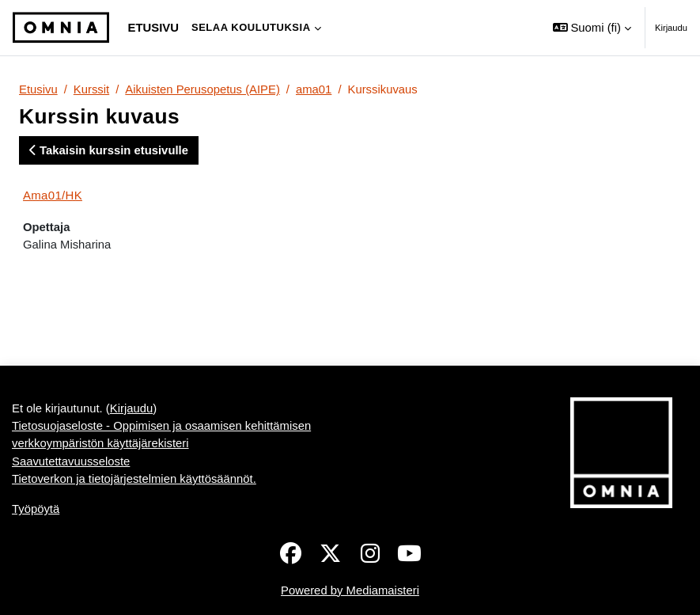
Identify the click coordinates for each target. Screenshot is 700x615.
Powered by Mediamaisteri (350, 590)
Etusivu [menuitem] (153, 28)
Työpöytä (36, 509)
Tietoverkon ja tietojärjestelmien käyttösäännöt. (134, 479)
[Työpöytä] (61, 28)
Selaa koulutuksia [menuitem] (251, 27)
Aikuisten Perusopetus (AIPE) (202, 89)
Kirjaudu (671, 28)
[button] (592, 28)
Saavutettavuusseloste (71, 461)
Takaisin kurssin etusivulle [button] (109, 150)
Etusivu (38, 89)
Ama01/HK (53, 195)
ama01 (314, 89)
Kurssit (91, 89)
